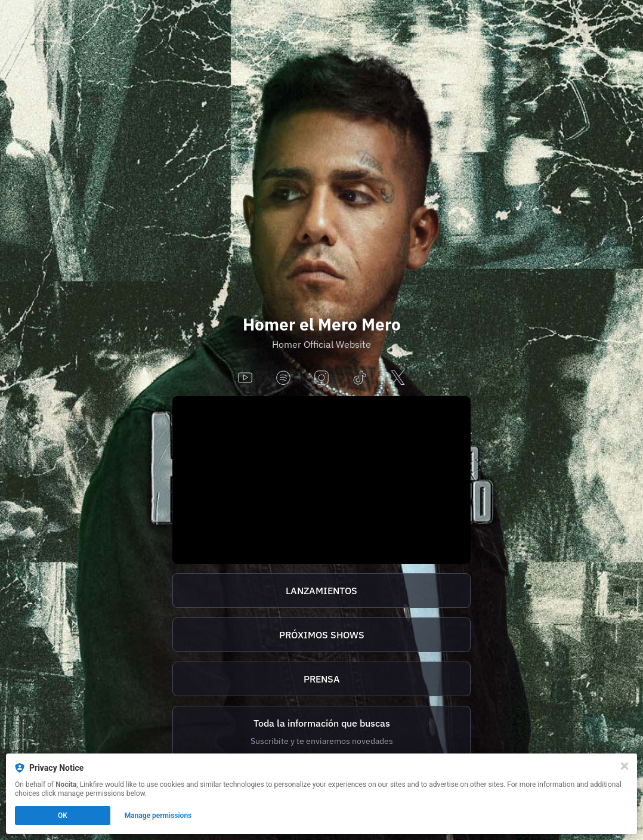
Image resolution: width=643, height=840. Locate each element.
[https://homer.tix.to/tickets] (321, 635)
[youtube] (245, 379)
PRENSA (322, 679)
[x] (398, 379)
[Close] (625, 766)
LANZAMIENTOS (321, 591)
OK (63, 816)
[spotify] (283, 379)
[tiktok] (360, 379)
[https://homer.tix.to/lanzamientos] (321, 591)
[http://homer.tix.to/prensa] (321, 679)
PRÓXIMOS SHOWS (322, 635)
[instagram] (321, 379)
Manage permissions (158, 816)
